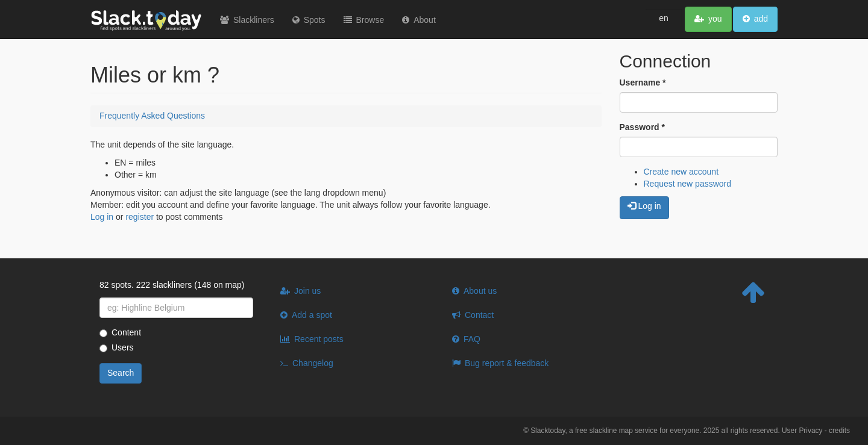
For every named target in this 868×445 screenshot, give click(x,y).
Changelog (313, 363)
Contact (479, 315)
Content (120, 332)
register (140, 217)
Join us (307, 291)
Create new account (681, 172)
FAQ (472, 339)
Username (643, 82)
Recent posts (319, 339)
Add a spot (312, 315)
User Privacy (802, 431)
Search (121, 373)
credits (839, 431)
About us (480, 291)
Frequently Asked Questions (152, 116)
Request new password (688, 184)
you (715, 19)
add (761, 19)
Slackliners (254, 20)
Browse (370, 20)
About (425, 20)
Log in (102, 217)
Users (117, 347)
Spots (315, 20)
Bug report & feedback (507, 363)
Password (642, 127)
